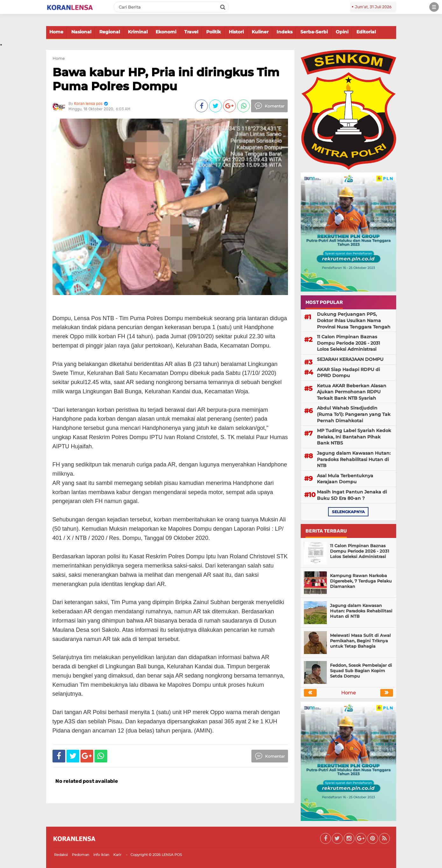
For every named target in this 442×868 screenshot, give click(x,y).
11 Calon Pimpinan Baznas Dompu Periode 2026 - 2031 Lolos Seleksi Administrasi (348, 343)
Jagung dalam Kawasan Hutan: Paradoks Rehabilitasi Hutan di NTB (354, 459)
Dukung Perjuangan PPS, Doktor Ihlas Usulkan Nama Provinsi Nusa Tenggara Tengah (354, 320)
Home (56, 32)
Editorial (366, 32)
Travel (191, 32)
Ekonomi (166, 32)
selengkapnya (348, 512)
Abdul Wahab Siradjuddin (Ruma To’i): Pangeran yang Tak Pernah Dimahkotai (354, 414)
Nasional (81, 32)
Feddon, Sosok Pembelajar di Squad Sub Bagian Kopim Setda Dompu (361, 671)
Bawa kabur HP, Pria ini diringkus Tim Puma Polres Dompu (166, 79)
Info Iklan (101, 855)
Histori (236, 32)
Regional (110, 32)
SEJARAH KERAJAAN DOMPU (350, 359)
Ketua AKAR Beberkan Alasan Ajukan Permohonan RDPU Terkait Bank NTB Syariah (352, 392)
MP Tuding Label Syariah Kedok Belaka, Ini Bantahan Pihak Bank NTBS (354, 437)
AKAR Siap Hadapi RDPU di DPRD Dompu (348, 373)
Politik (214, 32)
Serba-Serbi (314, 32)
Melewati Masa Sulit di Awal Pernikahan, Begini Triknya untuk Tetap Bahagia (360, 641)
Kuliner (260, 32)
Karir (117, 855)
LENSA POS (172, 855)
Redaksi (61, 855)
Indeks (284, 32)
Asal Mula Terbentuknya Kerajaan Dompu (345, 479)
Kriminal (138, 32)
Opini (342, 32)
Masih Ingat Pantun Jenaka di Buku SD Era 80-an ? (352, 495)
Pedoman (81, 855)
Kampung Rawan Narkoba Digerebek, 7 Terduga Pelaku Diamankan (361, 581)
